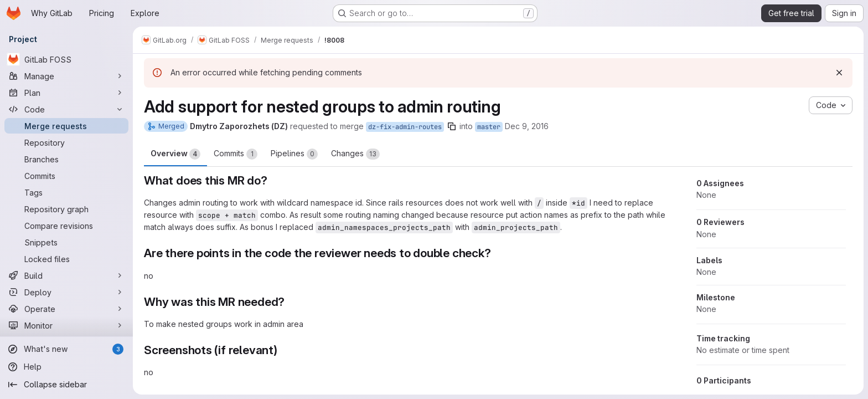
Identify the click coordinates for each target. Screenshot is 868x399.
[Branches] (66, 159)
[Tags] (66, 192)
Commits (236, 154)
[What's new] (66, 349)
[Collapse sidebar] (66, 385)
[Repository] (66, 142)
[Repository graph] (66, 209)
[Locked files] (66, 259)
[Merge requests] (66, 126)
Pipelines (294, 154)
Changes (355, 154)
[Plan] (66, 93)
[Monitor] (66, 325)
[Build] (66, 275)
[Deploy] (66, 292)
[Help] (66, 367)
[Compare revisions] (66, 226)
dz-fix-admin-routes (405, 127)
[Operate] (66, 309)
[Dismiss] (839, 73)
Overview (175, 154)
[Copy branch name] (452, 126)
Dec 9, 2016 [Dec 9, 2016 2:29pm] (527, 126)
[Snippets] (66, 242)
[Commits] (66, 176)
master (489, 127)
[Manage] (66, 76)
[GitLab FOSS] (66, 59)
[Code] (66, 109)
